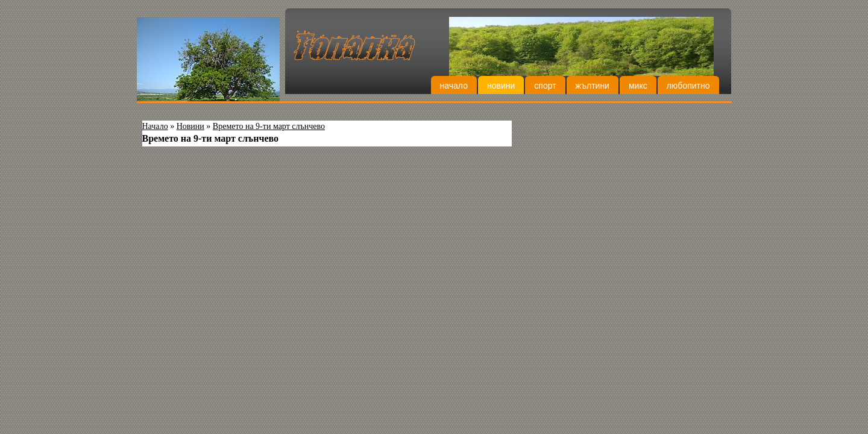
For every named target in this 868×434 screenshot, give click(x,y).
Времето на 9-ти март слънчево (269, 126)
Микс (638, 86)
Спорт (545, 86)
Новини (501, 86)
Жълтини (593, 86)
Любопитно (688, 86)
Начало (454, 86)
